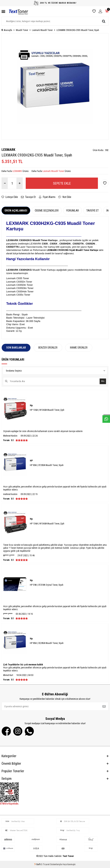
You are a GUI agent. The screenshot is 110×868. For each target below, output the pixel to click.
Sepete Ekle (62, 183)
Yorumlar (72, 211)
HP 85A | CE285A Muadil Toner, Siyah (47, 643)
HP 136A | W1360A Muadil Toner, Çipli (47, 410)
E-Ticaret (45, 864)
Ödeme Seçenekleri (47, 211)
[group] (55, 87)
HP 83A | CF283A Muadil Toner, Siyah (47, 465)
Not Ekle (65, 197)
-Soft (38, 864)
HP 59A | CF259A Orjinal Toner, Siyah (47, 585)
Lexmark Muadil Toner (42, 30)
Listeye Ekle (10, 197)
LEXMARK (8, 150)
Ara (103, 381)
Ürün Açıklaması (16, 211)
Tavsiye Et (28, 197)
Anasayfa (7, 30)
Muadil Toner (22, 30)
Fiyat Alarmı (47, 197)
